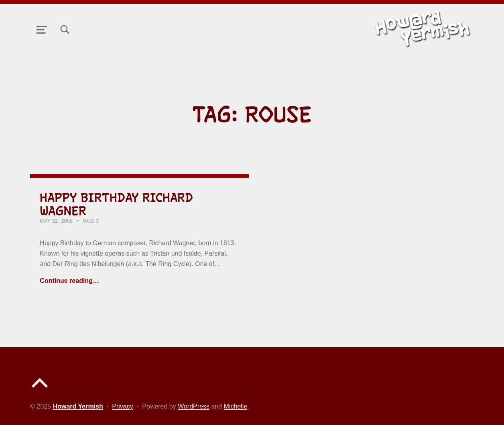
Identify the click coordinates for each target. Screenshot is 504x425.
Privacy (122, 406)
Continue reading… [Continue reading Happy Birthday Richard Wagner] (69, 281)
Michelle (236, 406)
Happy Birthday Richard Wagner (116, 204)
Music (91, 221)
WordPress (194, 406)
